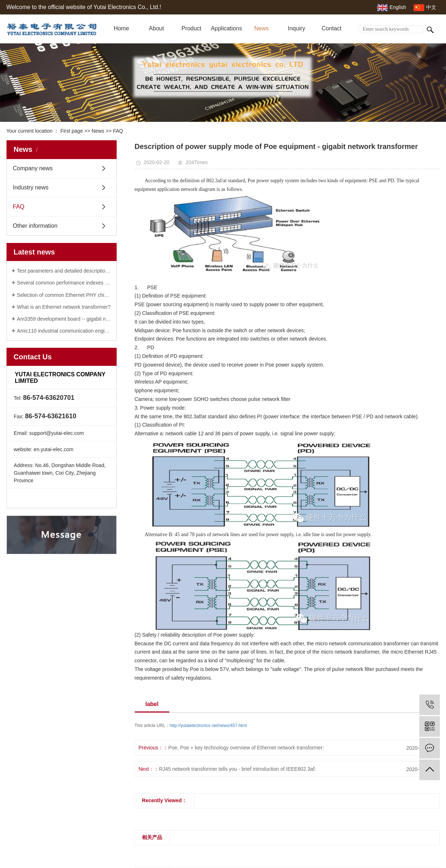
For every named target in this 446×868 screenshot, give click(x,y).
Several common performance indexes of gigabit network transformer (64, 283)
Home (122, 28)
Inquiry (296, 28)
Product (191, 28)
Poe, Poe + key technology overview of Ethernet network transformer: (246, 748)
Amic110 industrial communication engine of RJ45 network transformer (64, 331)
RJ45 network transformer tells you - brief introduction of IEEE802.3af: (237, 769)
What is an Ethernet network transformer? (64, 307)
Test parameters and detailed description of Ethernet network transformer (64, 271)
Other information (35, 226)
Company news (33, 168)
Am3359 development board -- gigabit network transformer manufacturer (64, 319)
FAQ (118, 131)
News (261, 28)
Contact (331, 28)
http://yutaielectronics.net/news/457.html (208, 726)
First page (72, 131)
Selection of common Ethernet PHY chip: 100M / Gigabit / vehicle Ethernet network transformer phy (64, 295)
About (156, 28)
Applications (226, 28)
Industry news (31, 187)
